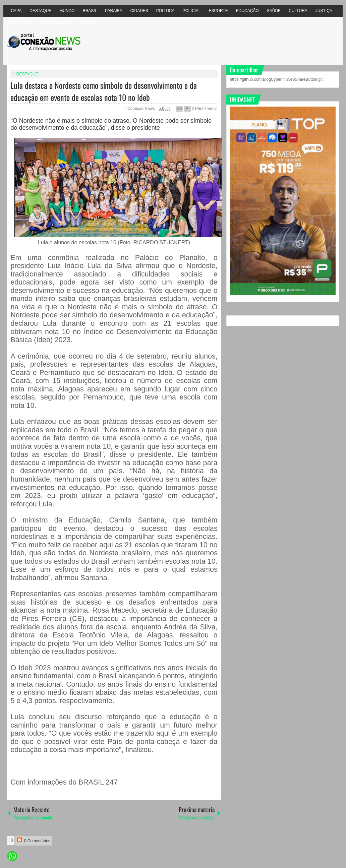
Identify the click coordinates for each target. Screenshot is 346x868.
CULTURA (298, 11)
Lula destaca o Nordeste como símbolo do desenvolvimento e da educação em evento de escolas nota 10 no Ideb (104, 91)
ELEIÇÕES (91, 22)
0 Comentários (34, 840)
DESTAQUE (40, 11)
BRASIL (90, 11)
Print (198, 109)
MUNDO (67, 11)
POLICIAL (192, 11)
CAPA (16, 11)
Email (211, 109)
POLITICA (165, 11)
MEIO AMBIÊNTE (57, 22)
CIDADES (139, 11)
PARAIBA (113, 11)
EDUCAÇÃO (247, 11)
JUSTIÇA (324, 11)
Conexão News (142, 109)
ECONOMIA (22, 22)
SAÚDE (274, 11)
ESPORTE (218, 11)
